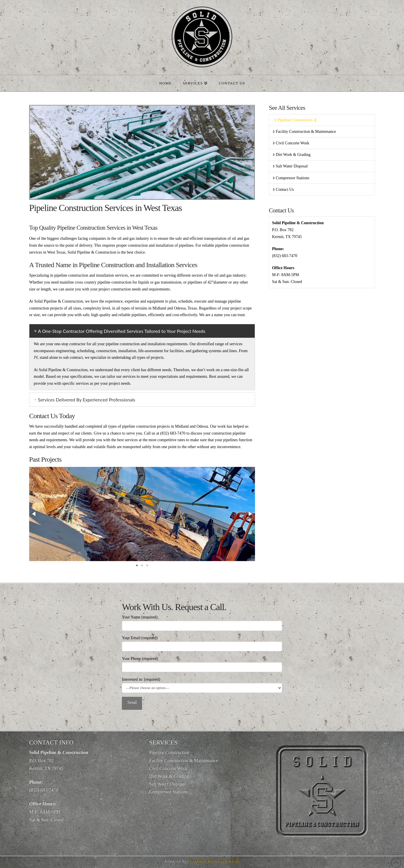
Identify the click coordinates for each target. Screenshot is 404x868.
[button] (34, 514)
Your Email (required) (202, 643)
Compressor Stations (291, 178)
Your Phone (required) (202, 663)
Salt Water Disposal (290, 166)
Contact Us (283, 189)
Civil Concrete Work (291, 143)
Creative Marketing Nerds (215, 861)
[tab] (142, 331)
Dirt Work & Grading (292, 155)
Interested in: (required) (202, 684)
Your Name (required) (202, 622)
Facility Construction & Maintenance (304, 132)
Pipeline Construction (296, 120)
